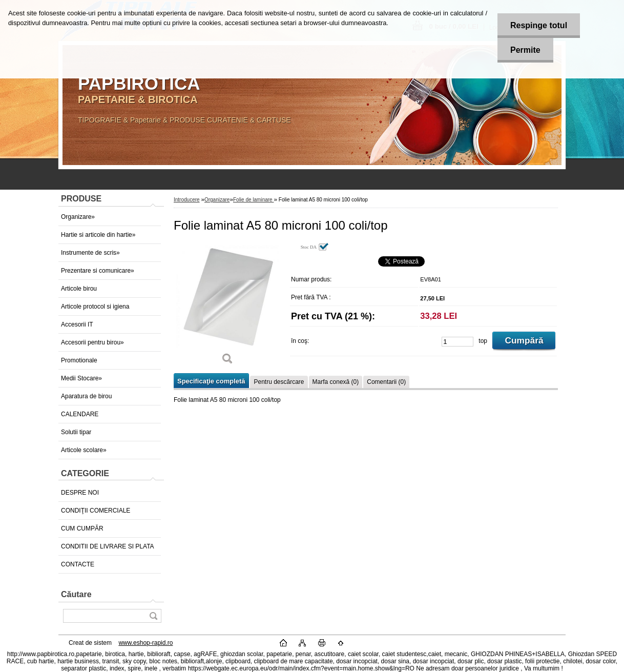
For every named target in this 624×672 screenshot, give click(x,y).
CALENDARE (80, 414)
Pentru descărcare (279, 382)
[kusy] (457, 342)
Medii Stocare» (81, 378)
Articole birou (79, 289)
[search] (153, 616)
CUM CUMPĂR (82, 528)
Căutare (76, 594)
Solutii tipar (76, 432)
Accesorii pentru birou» (92, 342)
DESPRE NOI (80, 493)
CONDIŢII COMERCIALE (96, 511)
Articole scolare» (84, 450)
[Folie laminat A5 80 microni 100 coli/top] (227, 307)
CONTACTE (78, 564)
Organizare (217, 200)
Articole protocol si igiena (95, 307)
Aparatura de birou (86, 396)
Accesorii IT (77, 324)
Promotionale (79, 360)
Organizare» (78, 217)
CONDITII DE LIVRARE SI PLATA (108, 546)
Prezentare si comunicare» (98, 271)
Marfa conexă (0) (336, 382)
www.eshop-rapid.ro (145, 643)
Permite (525, 50)
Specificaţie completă (211, 381)
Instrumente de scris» (90, 253)
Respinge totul (539, 25)
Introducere (187, 200)
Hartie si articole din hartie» (98, 235)
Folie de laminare (253, 200)
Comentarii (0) (386, 382)
